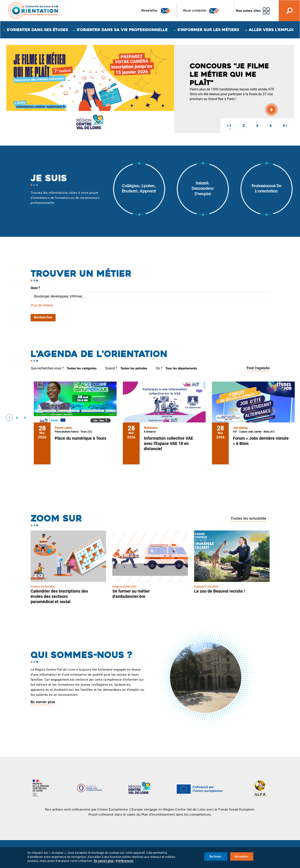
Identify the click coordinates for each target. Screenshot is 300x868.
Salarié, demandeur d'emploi (203, 189)
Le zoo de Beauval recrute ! (219, 591)
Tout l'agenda (258, 368)
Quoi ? (35, 288)
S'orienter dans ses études (37, 30)
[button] (228, 126)
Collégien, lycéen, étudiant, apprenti (139, 189)
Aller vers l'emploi (271, 30)
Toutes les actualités (249, 519)
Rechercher (43, 318)
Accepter (242, 856)
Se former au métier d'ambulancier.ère (131, 594)
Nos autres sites (248, 11)
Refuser (216, 856)
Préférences (125, 861)
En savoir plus (43, 702)
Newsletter (156, 11)
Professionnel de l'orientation (266, 189)
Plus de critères (42, 305)
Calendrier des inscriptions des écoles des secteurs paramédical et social (59, 596)
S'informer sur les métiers (208, 30)
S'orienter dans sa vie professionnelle (122, 30)
